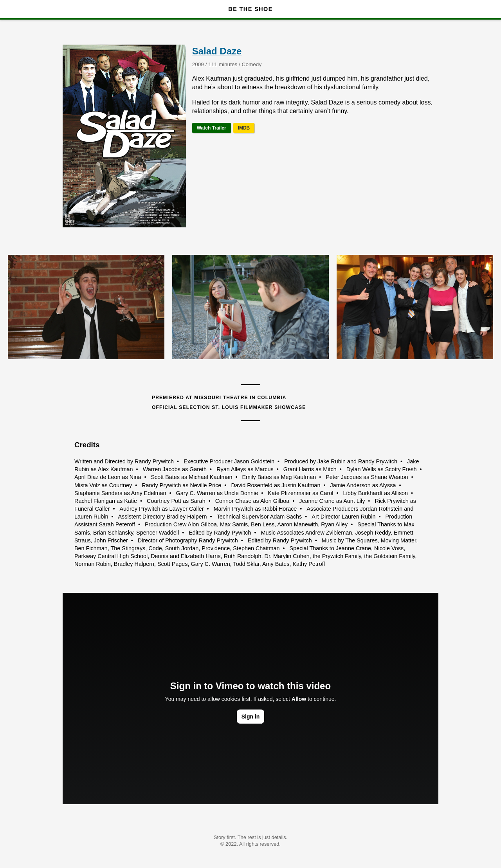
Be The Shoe (250, 9)
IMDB (244, 128)
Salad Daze (217, 51)
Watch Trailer (212, 128)
